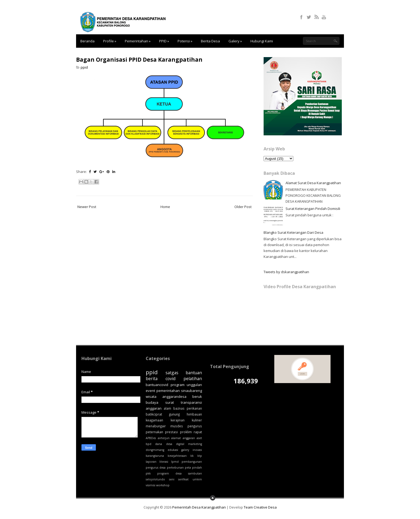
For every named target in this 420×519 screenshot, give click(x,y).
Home (165, 207)
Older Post (243, 207)
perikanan (194, 408)
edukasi (173, 450)
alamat (176, 438)
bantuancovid (157, 385)
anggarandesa (174, 396)
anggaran (189, 438)
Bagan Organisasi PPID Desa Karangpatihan (139, 60)
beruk (197, 396)
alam (167, 408)
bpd (149, 444)
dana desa (164, 444)
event (150, 391)
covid (170, 379)
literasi (164, 462)
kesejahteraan (177, 456)
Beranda (87, 41)
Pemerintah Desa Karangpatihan (199, 507)
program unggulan (186, 385)
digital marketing (189, 444)
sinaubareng (192, 391)
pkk (148, 473)
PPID (164, 41)
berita (152, 379)
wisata (151, 396)
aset (199, 438)
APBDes (151, 438)
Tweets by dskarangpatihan (286, 272)
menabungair (156, 426)
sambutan (195, 473)
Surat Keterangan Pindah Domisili (313, 209)
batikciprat (154, 414)
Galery (235, 41)
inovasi (197, 450)
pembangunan (192, 462)
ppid (84, 67)
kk (192, 456)
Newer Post (87, 207)
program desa (169, 473)
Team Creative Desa (260, 507)
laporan (151, 462)
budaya (152, 402)
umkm (197, 479)
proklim (186, 432)
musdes (177, 426)
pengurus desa (156, 468)
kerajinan (178, 420)
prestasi (171, 432)
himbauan (194, 414)
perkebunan (175, 468)
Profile (110, 41)
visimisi (151, 485)
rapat (198, 432)
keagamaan (154, 420)
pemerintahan (168, 391)
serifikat (183, 479)
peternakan (154, 432)
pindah (197, 468)
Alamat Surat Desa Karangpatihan (313, 183)
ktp (200, 456)
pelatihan (193, 379)
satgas (172, 373)
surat (170, 402)
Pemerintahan (138, 41)
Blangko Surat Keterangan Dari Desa (293, 232)
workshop (163, 485)
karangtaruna (155, 456)
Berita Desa (210, 41)
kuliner (197, 420)
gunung (174, 414)
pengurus (195, 426)
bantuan (194, 373)
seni (172, 479)
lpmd (175, 462)
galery (185, 450)
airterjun (164, 438)
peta (188, 468)
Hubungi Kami (262, 41)
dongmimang (155, 450)
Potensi (185, 41)
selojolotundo (155, 479)
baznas (179, 408)
